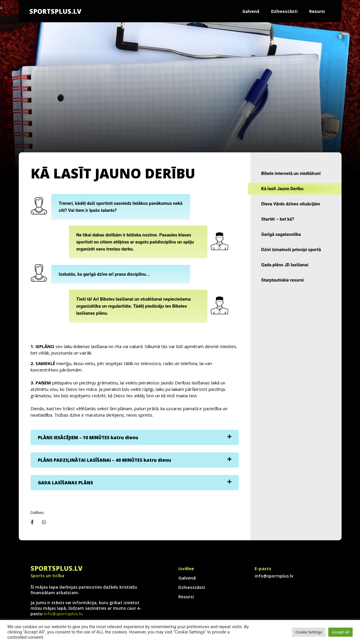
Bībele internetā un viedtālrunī (291, 173)
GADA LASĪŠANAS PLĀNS (65, 483)
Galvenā (251, 11)
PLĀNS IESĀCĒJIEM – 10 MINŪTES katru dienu (88, 437)
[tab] (135, 437)
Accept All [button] (340, 632)
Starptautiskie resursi (282, 280)
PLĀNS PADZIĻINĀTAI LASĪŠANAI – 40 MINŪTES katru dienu (104, 460)
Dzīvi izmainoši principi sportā (291, 250)
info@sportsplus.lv (63, 614)
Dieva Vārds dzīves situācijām (291, 204)
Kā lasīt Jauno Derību (282, 189)
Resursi (317, 11)
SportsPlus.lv (55, 11)
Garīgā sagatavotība (281, 234)
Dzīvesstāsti (284, 11)
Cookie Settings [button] (309, 632)
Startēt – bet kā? (278, 219)
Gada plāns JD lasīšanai (285, 265)
